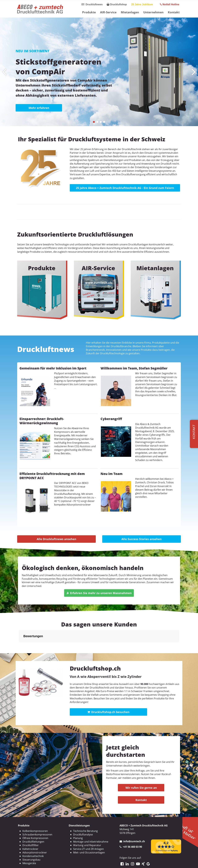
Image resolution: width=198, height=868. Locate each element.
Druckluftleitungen (33, 842)
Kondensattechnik (33, 856)
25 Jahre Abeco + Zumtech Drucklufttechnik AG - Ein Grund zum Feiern (125, 188)
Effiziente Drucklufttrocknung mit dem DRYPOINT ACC (52, 476)
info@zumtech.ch (134, 841)
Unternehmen (153, 12)
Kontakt (174, 12)
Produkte (89, 12)
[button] (94, 122)
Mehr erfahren (39, 108)
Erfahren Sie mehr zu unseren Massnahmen (99, 593)
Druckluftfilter (31, 845)
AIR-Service (108, 12)
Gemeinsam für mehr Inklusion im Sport (53, 368)
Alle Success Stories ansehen (142, 539)
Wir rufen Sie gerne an (141, 788)
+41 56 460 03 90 (132, 847)
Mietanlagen (130, 12)
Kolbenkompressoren (35, 831)
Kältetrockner (30, 849)
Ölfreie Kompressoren (35, 838)
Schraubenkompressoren (37, 834)
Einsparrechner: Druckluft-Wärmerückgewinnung (42, 421)
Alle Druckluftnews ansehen (56, 539)
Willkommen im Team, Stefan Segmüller (134, 368)
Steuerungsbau (31, 860)
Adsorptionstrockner (35, 852)
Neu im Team (112, 474)
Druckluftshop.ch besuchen (108, 712)
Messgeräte (29, 863)
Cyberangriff (111, 419)
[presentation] (4, 72)
